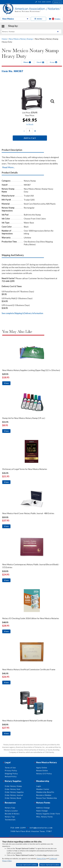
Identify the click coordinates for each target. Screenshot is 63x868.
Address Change (43, 808)
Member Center (43, 789)
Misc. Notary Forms (44, 817)
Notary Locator (11, 811)
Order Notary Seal (13, 789)
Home (4, 39)
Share (27, 62)
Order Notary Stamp (13, 786)
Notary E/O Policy (44, 774)
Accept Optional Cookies (27, 865)
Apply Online (42, 768)
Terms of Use (41, 859)
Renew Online (42, 771)
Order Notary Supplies (14, 792)
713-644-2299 (43, 2)
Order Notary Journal (14, 795)
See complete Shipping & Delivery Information (22, 313)
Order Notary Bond (13, 798)
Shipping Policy (11, 774)
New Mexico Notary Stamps (21, 39)
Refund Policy (11, 776)
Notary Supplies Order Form (48, 814)
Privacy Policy (11, 771)
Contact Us (57, 2)
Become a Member (44, 795)
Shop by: (13, 26)
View (6, 383)
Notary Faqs (10, 808)
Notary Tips (10, 817)
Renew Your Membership (47, 798)
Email (41, 62)
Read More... (9, 167)
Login (39, 786)
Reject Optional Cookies (50, 865)
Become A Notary (12, 814)
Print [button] (54, 62)
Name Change (42, 811)
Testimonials (10, 820)
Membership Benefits (45, 792)
